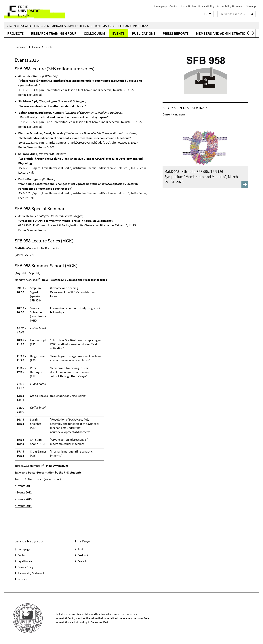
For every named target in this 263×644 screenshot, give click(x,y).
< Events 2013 (23, 499)
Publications (144, 33)
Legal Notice (188, 6)
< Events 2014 (23, 506)
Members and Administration (222, 33)
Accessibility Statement (230, 6)
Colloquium (94, 33)
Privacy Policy (206, 6)
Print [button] (80, 549)
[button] (208, 14)
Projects (16, 33)
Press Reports (176, 33)
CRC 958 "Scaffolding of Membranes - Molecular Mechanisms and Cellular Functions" (78, 26)
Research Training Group (54, 33)
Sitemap (251, 6)
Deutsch (82, 561)
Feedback (83, 555)
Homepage (161, 6)
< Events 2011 (23, 486)
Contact (174, 6)
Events (118, 33)
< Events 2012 (23, 492)
